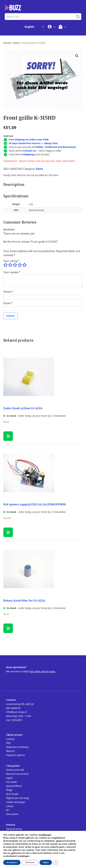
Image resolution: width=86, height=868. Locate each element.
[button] (77, 56)
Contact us (30, 151)
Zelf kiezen (30, 862)
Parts (16, 43)
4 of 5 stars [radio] (20, 265)
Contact (10, 739)
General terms (14, 829)
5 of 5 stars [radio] (24, 265)
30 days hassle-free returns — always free (33, 143)
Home (7, 43)
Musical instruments (17, 774)
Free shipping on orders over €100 (29, 139)
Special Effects (14, 786)
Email (8, 303)
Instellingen (45, 835)
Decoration (12, 814)
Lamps (10, 806)
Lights (9, 778)
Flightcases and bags (18, 798)
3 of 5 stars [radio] (15, 265)
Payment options (15, 755)
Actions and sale (15, 770)
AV (8, 810)
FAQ (8, 743)
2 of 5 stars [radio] (10, 265)
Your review (12, 272)
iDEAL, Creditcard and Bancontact (56, 147)
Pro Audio (11, 782)
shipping (28, 154)
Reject (46, 862)
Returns (10, 751)
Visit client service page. (42, 671)
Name (8, 292)
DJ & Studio (12, 794)
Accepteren (12, 862)
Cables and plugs (16, 802)
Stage (9, 790)
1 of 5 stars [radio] (5, 265)
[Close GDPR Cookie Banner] (56, 862)
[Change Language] (34, 27)
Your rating (11, 261)
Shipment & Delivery (17, 747)
